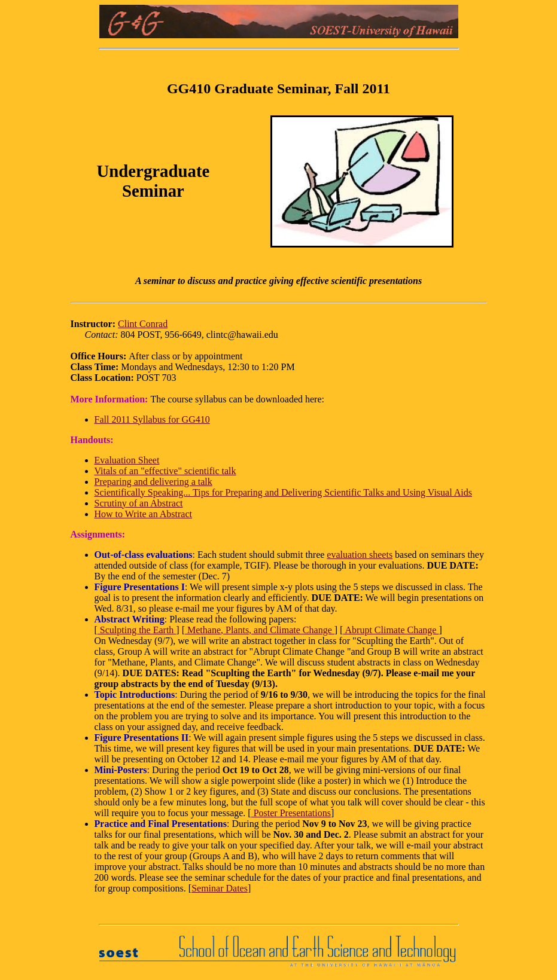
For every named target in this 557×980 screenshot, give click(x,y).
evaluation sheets (360, 555)
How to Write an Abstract (143, 514)
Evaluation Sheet (127, 460)
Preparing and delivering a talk (153, 482)
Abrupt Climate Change (391, 630)
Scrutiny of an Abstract (139, 503)
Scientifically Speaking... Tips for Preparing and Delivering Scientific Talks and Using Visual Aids (283, 492)
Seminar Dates (220, 888)
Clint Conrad (143, 324)
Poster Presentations (291, 813)
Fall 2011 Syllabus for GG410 (152, 419)
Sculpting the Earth (137, 630)
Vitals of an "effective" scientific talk (165, 471)
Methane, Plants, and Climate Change (260, 630)
